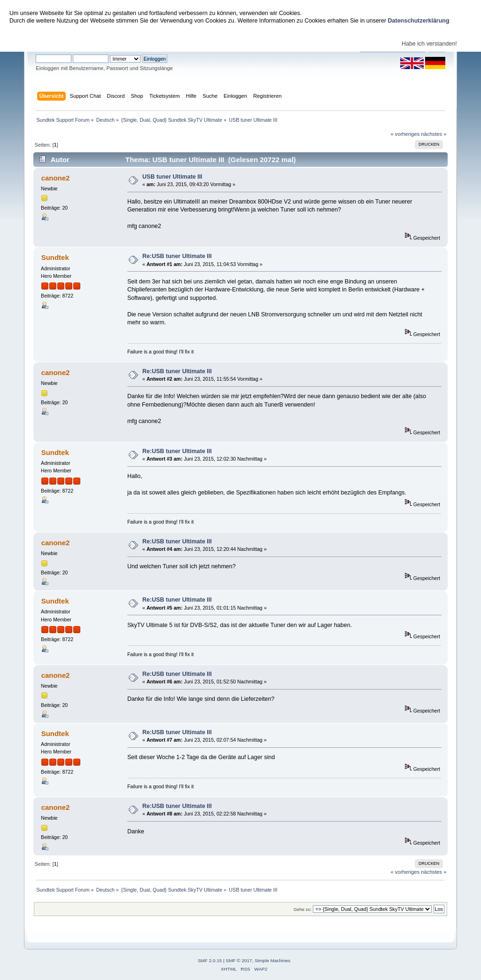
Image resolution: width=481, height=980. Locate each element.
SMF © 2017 (239, 960)
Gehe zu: (303, 909)
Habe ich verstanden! (429, 44)
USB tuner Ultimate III (172, 177)
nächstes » (434, 134)
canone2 (56, 178)
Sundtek (55, 257)
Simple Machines (272, 960)
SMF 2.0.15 (210, 960)
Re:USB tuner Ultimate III (177, 256)
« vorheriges (405, 134)
